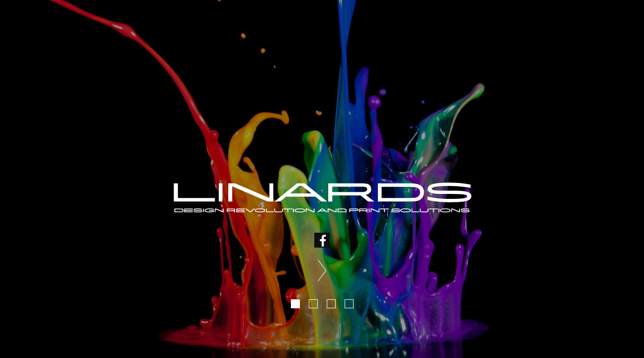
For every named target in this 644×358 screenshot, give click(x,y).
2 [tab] (313, 304)
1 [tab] (295, 304)
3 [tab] (331, 304)
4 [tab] (349, 304)
